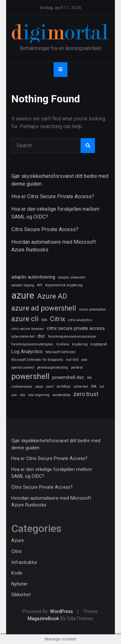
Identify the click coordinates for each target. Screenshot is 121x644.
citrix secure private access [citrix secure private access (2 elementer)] (76, 328)
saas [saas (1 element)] (39, 387)
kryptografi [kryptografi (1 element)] (99, 344)
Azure (18, 541)
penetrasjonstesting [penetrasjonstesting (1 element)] (53, 368)
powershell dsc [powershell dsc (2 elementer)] (68, 377)
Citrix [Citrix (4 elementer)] (58, 319)
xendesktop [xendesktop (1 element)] (61, 395)
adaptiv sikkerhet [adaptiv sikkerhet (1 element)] (72, 277)
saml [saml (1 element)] (50, 387)
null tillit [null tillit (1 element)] (72, 360)
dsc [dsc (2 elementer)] (41, 336)
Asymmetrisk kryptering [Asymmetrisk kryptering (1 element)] (64, 285)
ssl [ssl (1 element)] (102, 387)
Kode (17, 573)
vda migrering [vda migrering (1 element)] (39, 395)
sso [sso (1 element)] (14, 395)
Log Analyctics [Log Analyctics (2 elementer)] (27, 352)
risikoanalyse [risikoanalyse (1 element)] (22, 387)
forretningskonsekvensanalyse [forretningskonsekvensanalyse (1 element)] (72, 337)
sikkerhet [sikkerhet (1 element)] (81, 387)
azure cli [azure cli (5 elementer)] (25, 319)
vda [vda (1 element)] (22, 395)
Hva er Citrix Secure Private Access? (53, 196)
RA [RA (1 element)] (89, 378)
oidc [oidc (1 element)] (84, 360)
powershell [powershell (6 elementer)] (30, 376)
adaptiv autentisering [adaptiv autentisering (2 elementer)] (33, 277)
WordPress (61, 612)
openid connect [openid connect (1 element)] (23, 368)
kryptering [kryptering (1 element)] (80, 344)
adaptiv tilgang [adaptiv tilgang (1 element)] (23, 285)
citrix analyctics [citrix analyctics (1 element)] (80, 320)
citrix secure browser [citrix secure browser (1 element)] (28, 329)
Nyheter (20, 584)
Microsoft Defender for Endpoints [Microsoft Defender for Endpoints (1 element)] (37, 360)
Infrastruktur (24, 562)
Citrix (16, 552)
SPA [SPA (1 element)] (94, 387)
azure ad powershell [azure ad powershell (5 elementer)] (44, 308)
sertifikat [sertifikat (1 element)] (63, 387)
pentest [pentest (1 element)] (77, 368)
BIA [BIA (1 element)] (44, 320)
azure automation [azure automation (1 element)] (92, 309)
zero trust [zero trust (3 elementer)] (86, 394)
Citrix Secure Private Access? (45, 229)
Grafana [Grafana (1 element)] (63, 344)
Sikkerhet (21, 595)
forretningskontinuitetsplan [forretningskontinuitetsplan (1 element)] (32, 344)
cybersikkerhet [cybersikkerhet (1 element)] (23, 337)
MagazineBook (43, 619)
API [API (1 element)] (40, 285)
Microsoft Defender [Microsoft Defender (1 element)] (61, 352)
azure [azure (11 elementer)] (23, 295)
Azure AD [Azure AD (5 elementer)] (52, 296)
